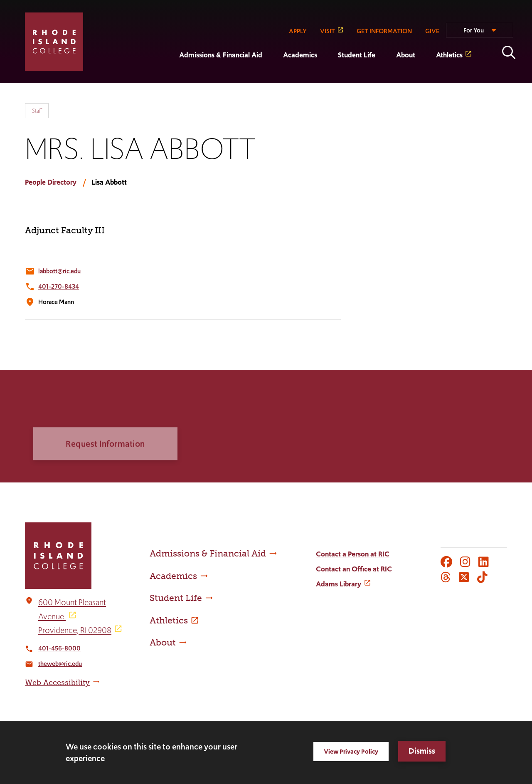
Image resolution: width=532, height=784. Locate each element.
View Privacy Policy (351, 751)
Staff (37, 111)
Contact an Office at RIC (354, 569)
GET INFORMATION (384, 31)
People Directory (51, 182)
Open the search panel (509, 52)
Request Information (105, 459)
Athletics (449, 55)
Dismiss (422, 751)
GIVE (432, 31)
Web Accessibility (57, 683)
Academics (300, 55)
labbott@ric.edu (59, 271)
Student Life (357, 55)
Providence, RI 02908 (75, 630)
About (406, 55)
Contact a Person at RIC (353, 554)
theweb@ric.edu (60, 664)
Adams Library (339, 584)
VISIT (328, 31)
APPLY (298, 31)
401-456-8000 (59, 648)
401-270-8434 (59, 286)
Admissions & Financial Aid (221, 55)
